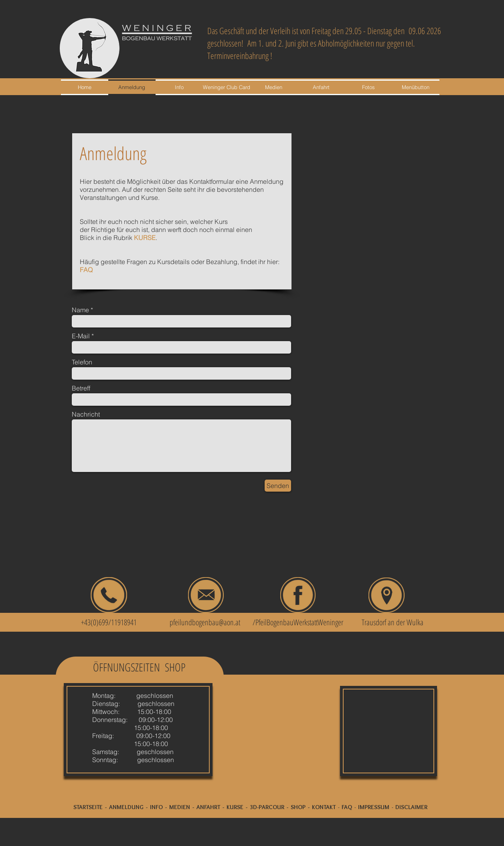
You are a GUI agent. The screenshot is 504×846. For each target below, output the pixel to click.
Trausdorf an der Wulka (393, 622)
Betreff (81, 388)
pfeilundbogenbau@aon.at (205, 622)
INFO (156, 807)
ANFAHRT (208, 807)
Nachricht (86, 414)
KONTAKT (324, 807)
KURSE (145, 238)
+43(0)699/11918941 (104, 622)
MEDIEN (180, 807)
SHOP (298, 807)
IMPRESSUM (374, 807)
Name (80, 310)
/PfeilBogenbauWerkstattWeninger (298, 622)
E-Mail (81, 336)
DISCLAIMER (411, 807)
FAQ (86, 270)
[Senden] (278, 486)
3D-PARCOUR (267, 807)
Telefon (82, 362)
